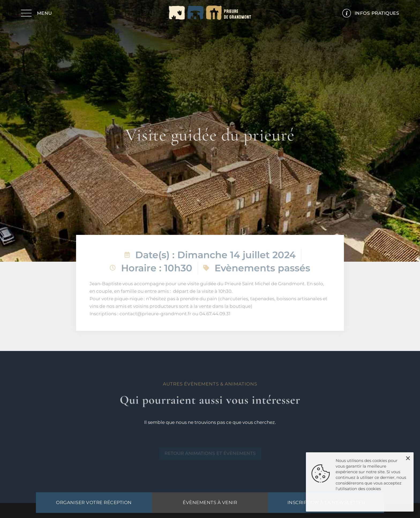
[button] (408, 458)
